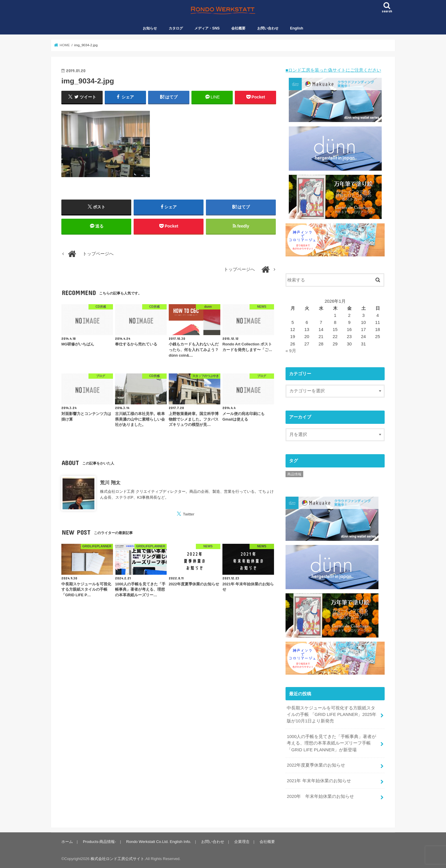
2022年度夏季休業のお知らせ (316, 765)
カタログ (176, 28)
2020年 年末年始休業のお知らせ (320, 796)
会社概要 (238, 28)
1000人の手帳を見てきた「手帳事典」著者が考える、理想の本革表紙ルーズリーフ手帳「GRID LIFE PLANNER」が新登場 (331, 743)
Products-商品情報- (100, 841)
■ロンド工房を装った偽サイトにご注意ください (333, 70)
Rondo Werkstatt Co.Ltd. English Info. (159, 841)
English (297, 28)
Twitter (189, 514)
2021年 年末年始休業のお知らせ (319, 781)
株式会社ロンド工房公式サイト (117, 859)
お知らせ (150, 28)
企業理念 (242, 841)
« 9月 (291, 351)
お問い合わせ (268, 28)
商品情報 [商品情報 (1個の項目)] (294, 474)
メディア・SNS (207, 28)
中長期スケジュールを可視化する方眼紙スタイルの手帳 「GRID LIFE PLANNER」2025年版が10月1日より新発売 (332, 714)
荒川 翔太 (110, 482)
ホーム (67, 841)
